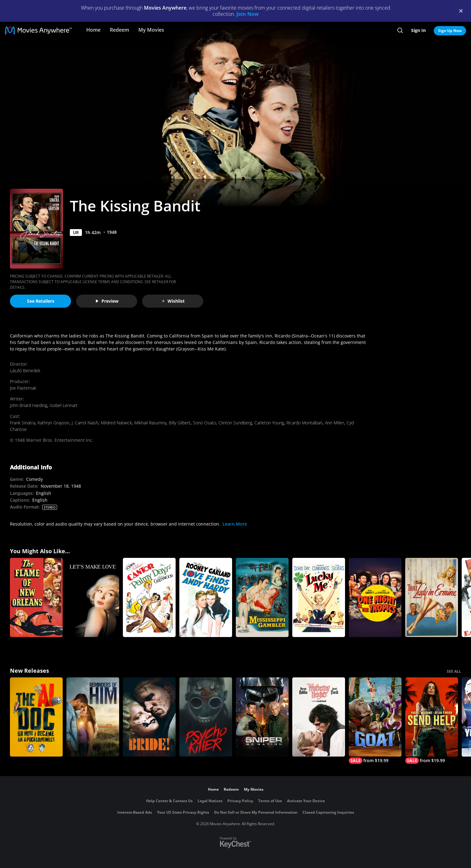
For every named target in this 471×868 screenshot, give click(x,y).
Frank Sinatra (22, 423)
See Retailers (41, 301)
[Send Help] (432, 721)
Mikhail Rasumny (150, 423)
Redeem (119, 30)
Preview (107, 301)
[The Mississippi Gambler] (262, 597)
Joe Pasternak (23, 388)
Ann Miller (334, 423)
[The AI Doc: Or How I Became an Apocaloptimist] (36, 717)
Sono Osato (204, 423)
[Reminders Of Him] (93, 717)
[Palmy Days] (149, 597)
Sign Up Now (450, 31)
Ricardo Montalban (304, 423)
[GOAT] (375, 721)
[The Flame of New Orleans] (36, 597)
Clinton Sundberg (235, 423)
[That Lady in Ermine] (432, 597)
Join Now (248, 14)
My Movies (151, 30)
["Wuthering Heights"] (319, 717)
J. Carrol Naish (85, 423)
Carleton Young (269, 423)
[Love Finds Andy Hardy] (206, 597)
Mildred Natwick (116, 423)
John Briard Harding (29, 405)
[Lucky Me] (319, 597)
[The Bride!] (149, 717)
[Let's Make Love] (93, 597)
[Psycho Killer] (206, 717)
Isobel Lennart (64, 405)
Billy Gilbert (180, 423)
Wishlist (173, 301)
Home (93, 30)
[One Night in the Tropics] (375, 597)
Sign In (418, 30)
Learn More (235, 524)
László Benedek (25, 371)
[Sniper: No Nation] (262, 717)
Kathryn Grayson (53, 423)
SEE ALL (454, 671)
